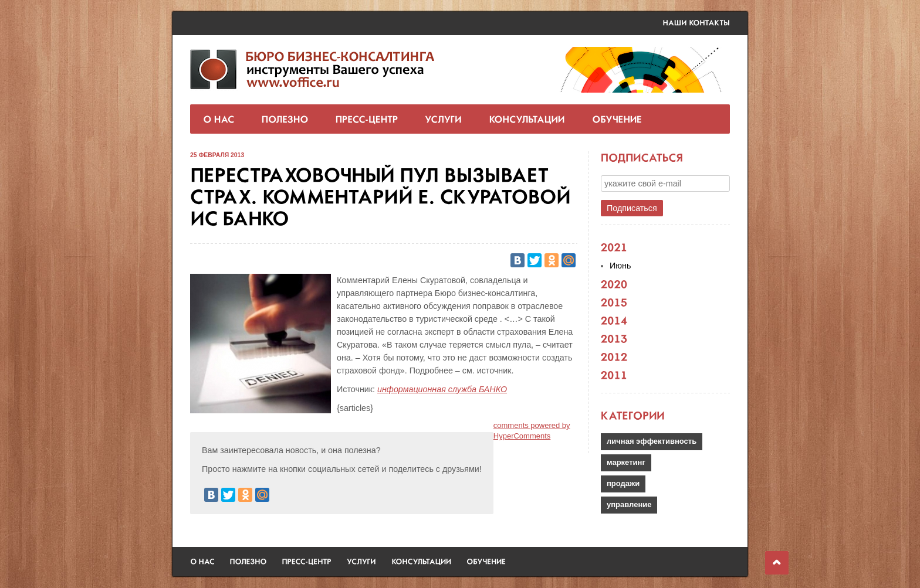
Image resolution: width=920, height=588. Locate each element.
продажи (623, 483)
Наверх (777, 563)
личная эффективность (652, 441)
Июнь (620, 266)
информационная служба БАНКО (442, 389)
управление (629, 504)
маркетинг (626, 462)
